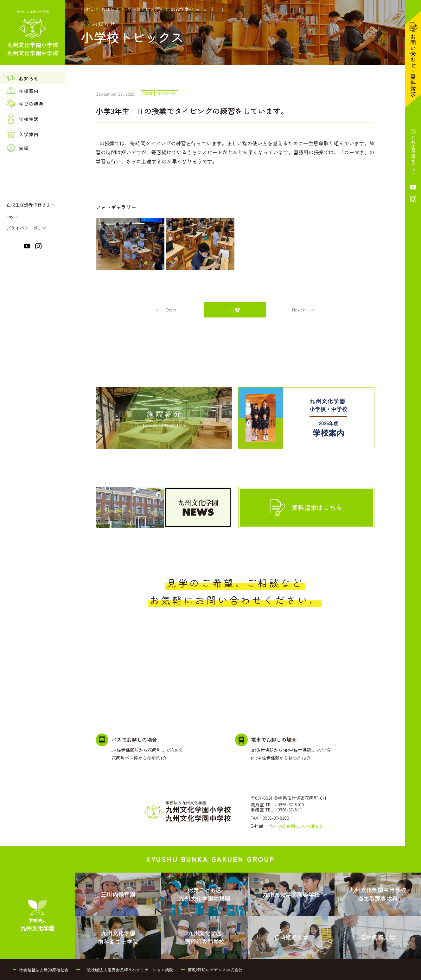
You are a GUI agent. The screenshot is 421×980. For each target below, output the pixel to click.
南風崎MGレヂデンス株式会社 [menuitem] (215, 970)
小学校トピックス (145, 9)
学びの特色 (167, 93)
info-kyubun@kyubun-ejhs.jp (295, 826)
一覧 (235, 310)
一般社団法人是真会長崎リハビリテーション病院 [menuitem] (128, 970)
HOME (87, 9)
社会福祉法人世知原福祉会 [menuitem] (44, 970)
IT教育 (148, 93)
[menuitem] (32, 78)
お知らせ (110, 9)
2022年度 (180, 9)
